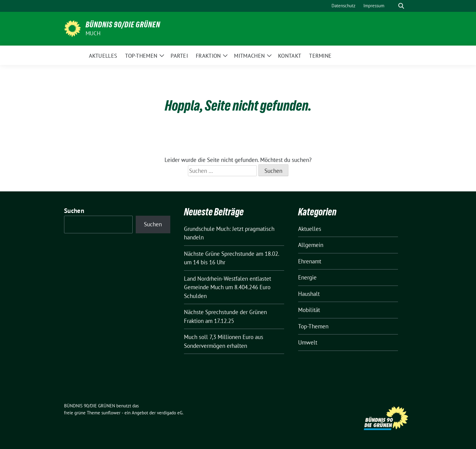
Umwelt (308, 342)
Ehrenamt (310, 261)
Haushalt (309, 294)
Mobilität (309, 310)
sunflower (111, 413)
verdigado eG (170, 413)
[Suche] (393, 6)
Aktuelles (310, 229)
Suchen (74, 211)
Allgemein (311, 245)
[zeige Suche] (401, 6)
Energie (307, 277)
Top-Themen (313, 326)
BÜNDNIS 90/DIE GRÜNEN (123, 25)
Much (93, 33)
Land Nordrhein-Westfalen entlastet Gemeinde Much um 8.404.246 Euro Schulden (228, 287)
